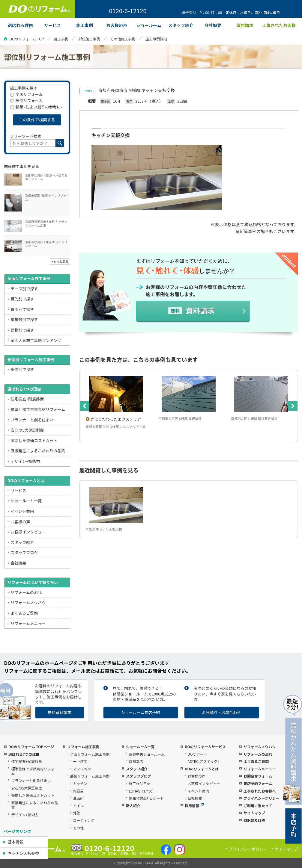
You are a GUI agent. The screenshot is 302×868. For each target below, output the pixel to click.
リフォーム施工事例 (83, 747)
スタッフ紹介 (22, 542)
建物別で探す (22, 330)
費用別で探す (22, 309)
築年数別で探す (24, 319)
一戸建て (80, 761)
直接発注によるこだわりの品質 (38, 451)
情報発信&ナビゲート (146, 798)
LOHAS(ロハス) (141, 791)
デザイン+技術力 (25, 461)
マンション (82, 769)
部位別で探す (22, 369)
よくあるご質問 (24, 613)
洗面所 (78, 798)
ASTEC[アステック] (203, 761)
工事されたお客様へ (260, 791)
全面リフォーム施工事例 (29, 278)
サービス (18, 490)
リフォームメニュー (28, 623)
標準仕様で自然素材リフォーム (38, 409)
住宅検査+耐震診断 (27, 399)
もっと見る (61, 261)
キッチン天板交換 (23, 853)
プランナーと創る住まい (32, 420)
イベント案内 (22, 511)
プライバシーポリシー (262, 798)
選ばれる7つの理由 (24, 389)
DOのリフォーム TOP (27, 39)
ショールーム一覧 (26, 501)
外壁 (76, 813)
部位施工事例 (89, 39)
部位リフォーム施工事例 (90, 776)
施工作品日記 (139, 783)
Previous (85, 406)
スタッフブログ (24, 552)
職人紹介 (133, 806)
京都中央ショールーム (147, 754)
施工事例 (61, 39)
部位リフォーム (27, 100)
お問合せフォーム (258, 776)
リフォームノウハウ (28, 602)
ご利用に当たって (258, 806)
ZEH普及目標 (254, 820)
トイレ (78, 806)
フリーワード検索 (26, 136)
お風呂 (78, 791)
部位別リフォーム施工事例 (31, 360)
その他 (78, 828)
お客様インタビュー (28, 532)
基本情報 (16, 842)
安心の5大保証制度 (27, 430)
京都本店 (136, 761)
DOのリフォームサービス (205, 747)
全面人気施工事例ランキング (36, 340)
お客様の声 (20, 522)
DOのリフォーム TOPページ (31, 747)
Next (293, 406)
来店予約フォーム (258, 783)
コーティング (84, 820)
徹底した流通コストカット (34, 440)
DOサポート (197, 754)
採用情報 (194, 806)
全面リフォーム (27, 94)
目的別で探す (22, 299)
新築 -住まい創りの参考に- (36, 107)
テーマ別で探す (24, 289)
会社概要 (18, 563)
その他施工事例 (123, 39)
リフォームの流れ (26, 592)
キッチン (80, 783)
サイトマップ (254, 813)
